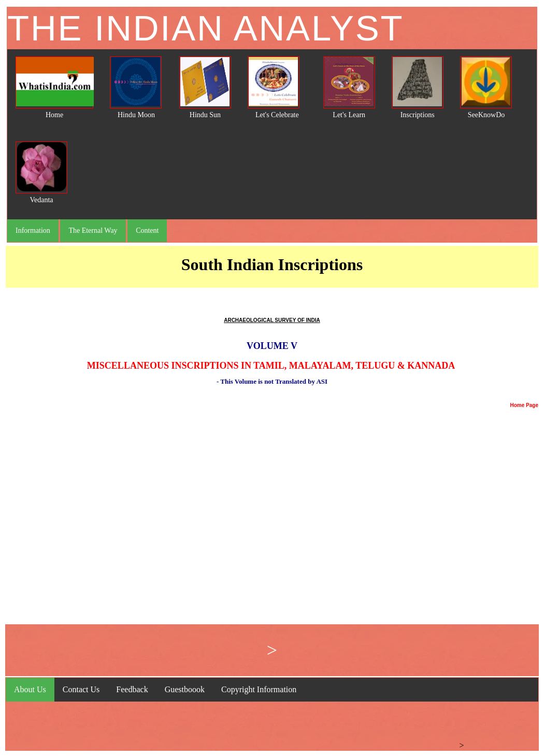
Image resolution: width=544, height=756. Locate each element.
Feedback (132, 689)
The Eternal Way (93, 230)
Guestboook (185, 689)
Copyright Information (259, 689)
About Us (30, 689)
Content (147, 230)
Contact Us (81, 689)
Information (33, 230)
